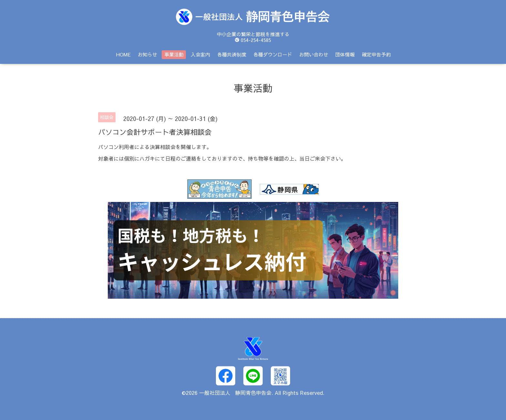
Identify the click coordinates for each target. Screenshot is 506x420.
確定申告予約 (376, 54)
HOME (123, 54)
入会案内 (200, 54)
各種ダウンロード (273, 54)
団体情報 (345, 54)
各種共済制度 (232, 54)
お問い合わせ (314, 54)
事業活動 (174, 54)
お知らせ (147, 54)
